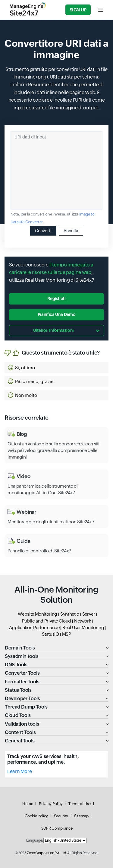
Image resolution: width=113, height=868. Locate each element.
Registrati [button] (56, 299)
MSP (67, 634)
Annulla (71, 231)
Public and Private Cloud (47, 621)
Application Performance (34, 627)
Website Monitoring (38, 614)
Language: (35, 840)
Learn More (19, 771)
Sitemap (81, 816)
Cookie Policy (36, 816)
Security (61, 816)
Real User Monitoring (83, 627)
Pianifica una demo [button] (57, 314)
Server (89, 614)
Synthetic (70, 614)
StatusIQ (50, 634)
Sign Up (78, 10)
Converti (43, 231)
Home (28, 804)
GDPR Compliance (57, 828)
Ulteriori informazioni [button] (53, 330)
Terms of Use (80, 804)
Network (83, 621)
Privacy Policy (51, 804)
